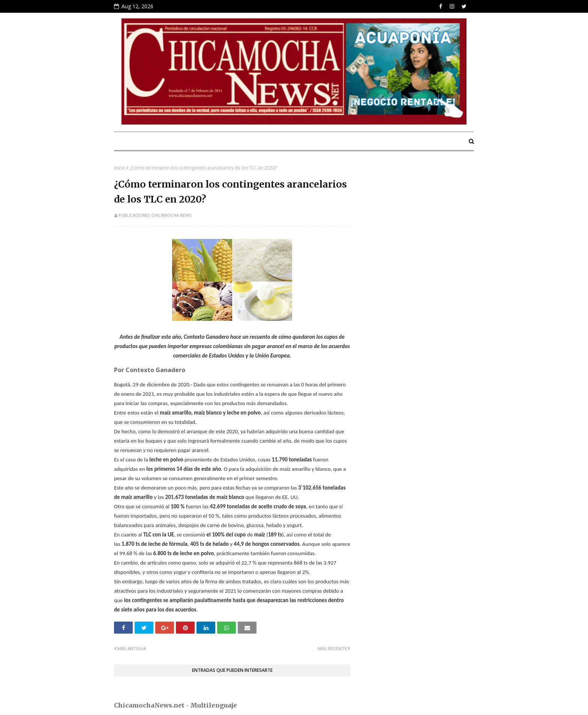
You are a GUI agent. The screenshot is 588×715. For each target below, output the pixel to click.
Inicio (120, 168)
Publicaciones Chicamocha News (155, 215)
